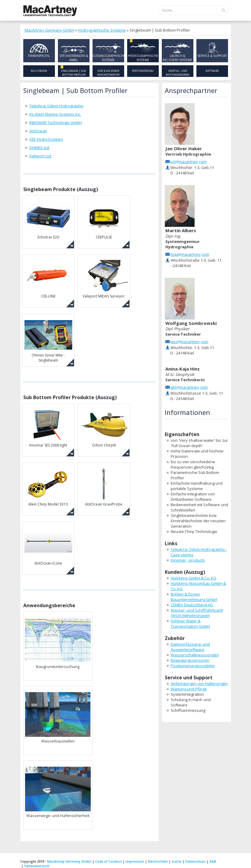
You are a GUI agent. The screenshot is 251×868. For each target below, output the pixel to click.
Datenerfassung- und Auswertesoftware (190, 647)
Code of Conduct (108, 861)
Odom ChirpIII (104, 427)
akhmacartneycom (189, 387)
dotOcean (38, 131)
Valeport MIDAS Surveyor (104, 278)
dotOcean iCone (48, 545)
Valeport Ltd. (41, 156)
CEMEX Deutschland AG (192, 605)
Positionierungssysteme (193, 666)
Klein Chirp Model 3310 (48, 486)
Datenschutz (195, 861)
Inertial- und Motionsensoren (177, 73)
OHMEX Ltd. (40, 148)
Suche (177, 861)
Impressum (135, 861)
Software (212, 71)
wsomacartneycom (189, 342)
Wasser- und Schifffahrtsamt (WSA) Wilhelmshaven (197, 613)
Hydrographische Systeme (102, 30)
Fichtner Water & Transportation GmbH (190, 624)
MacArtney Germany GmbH (50, 30)
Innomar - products (188, 560)
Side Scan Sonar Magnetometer (108, 73)
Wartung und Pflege (189, 689)
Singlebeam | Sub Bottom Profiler (74, 73)
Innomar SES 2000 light (48, 427)
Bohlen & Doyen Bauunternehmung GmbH (194, 597)
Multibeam (39, 71)
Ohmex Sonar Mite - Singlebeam (48, 340)
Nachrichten (158, 861)
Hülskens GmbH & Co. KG (194, 578)
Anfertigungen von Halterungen (199, 683)
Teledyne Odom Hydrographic (56, 106)
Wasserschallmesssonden (195, 655)
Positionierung (143, 71)
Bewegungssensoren (190, 660)
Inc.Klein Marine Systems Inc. (55, 114)
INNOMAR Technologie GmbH (56, 123)
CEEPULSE (104, 219)
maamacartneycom (190, 254)
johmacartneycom (188, 162)
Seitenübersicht (37, 866)
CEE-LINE (48, 278)
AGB (213, 861)
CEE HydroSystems (46, 139)
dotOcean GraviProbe (104, 486)
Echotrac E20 (48, 219)
